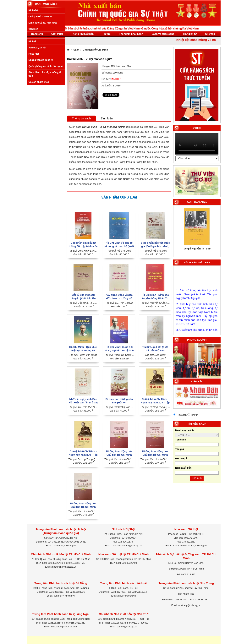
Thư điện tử (190, 34)
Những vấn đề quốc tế (41, 106)
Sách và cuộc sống (163, 34)
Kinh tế (33, 87)
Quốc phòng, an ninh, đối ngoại (46, 112)
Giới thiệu (57, 34)
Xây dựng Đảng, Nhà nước (43, 81)
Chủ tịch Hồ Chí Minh (40, 63)
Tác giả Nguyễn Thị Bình (197, 249)
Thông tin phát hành (131, 34)
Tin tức (106, 34)
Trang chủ (37, 34)
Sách (76, 50)
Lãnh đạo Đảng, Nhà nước (43, 69)
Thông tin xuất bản (82, 34)
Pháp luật (34, 100)
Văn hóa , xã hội (37, 93)
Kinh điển (34, 56)
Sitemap (210, 34)
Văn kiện (33, 75)
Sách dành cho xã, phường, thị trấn (45, 120)
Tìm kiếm (197, 478)
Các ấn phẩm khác (39, 128)
